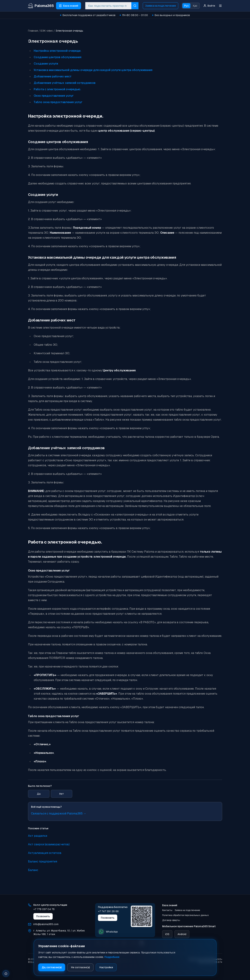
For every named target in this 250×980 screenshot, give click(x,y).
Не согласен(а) (80, 967)
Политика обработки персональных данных (185, 915)
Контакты (167, 910)
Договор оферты (171, 920)
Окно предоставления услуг (54, 96)
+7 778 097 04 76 (44, 909)
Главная (33, 31)
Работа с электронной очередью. (57, 89)
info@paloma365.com (46, 924)
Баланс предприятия (43, 861)
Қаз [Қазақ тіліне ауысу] (195, 6)
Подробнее (112, 957)
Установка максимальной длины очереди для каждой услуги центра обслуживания (93, 70)
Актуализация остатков (45, 853)
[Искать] (135, 6)
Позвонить (43, 916)
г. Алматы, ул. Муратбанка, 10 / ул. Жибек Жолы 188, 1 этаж (59, 932)
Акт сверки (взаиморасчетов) (49, 844)
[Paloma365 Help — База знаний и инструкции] (41, 6)
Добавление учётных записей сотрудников (65, 83)
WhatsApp (108, 932)
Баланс (33, 870)
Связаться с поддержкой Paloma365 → (59, 813)
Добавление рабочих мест (53, 76)
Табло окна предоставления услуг (58, 102)
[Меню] (220, 6)
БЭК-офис (47, 31)
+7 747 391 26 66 (108, 911)
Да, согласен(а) (52, 967)
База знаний (170, 905)
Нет (62, 794)
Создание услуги (46, 64)
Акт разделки (38, 836)
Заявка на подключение (161, 6)
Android (182, 934)
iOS (167, 934)
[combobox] (108, 6)
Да (39, 794)
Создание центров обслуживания (58, 57)
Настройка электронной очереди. (57, 51)
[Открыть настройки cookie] (6, 972)
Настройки (106, 967)
